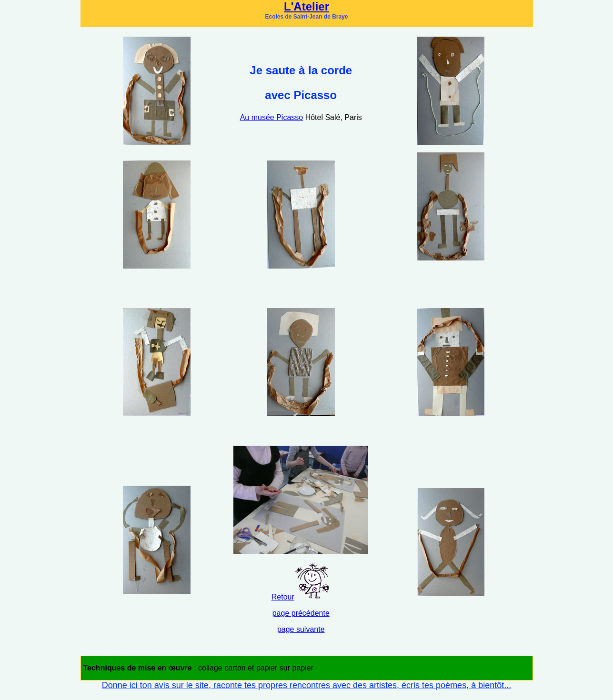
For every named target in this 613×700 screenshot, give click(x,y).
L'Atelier (306, 6)
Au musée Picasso (272, 117)
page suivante (301, 629)
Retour (283, 597)
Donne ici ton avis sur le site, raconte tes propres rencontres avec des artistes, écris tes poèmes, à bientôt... (306, 685)
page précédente (301, 613)
